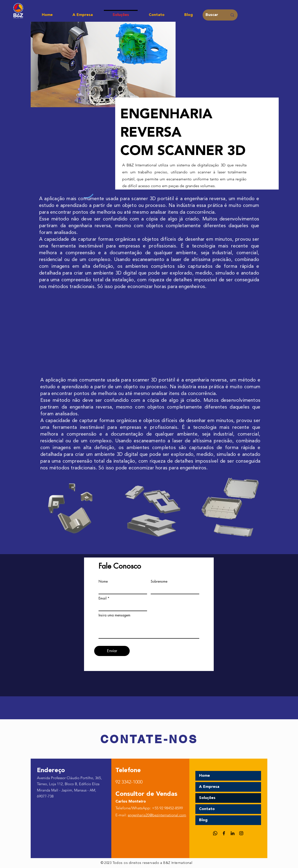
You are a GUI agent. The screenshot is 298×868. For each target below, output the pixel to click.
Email (103, 598)
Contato (207, 809)
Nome (103, 581)
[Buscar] (213, 15)
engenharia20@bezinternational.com (157, 815)
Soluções (207, 798)
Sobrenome (159, 581)
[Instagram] (241, 833)
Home (204, 776)
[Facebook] (224, 833)
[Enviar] (112, 651)
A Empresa (209, 787)
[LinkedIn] (233, 833)
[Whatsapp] (215, 833)
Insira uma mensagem (114, 615)
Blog (203, 820)
